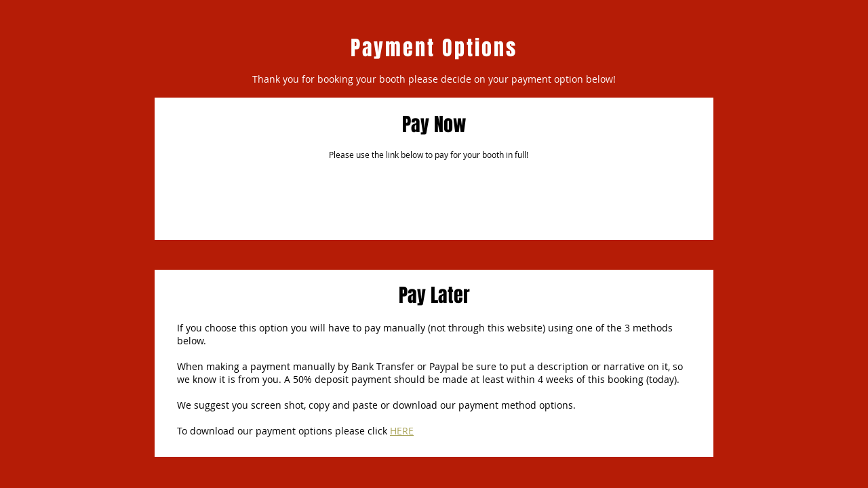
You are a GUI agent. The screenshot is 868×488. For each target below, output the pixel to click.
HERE (402, 431)
